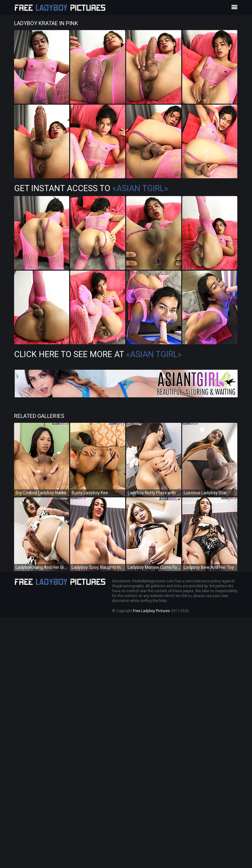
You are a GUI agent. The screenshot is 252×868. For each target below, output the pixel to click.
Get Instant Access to (91, 188)
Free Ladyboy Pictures (151, 611)
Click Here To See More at (98, 354)
